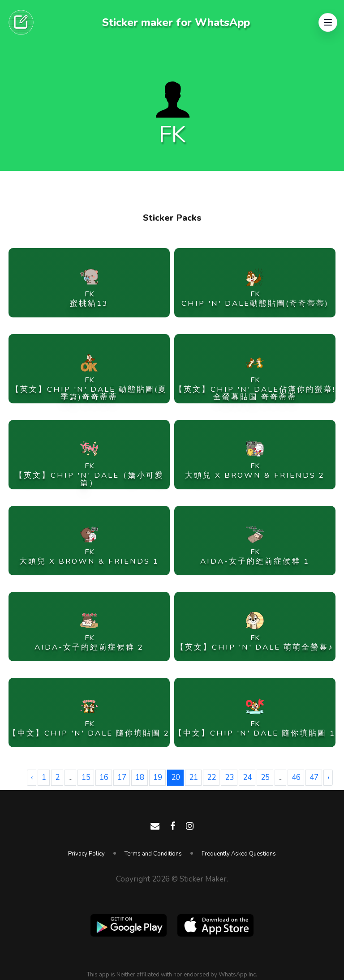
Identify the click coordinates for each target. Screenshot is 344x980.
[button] (328, 22)
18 (140, 777)
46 (296, 777)
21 (193, 777)
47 (314, 777)
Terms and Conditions (153, 854)
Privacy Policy (86, 854)
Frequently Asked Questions (239, 854)
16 (104, 777)
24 (247, 777)
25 (265, 777)
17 (122, 777)
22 (211, 777)
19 (158, 777)
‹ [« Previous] (32, 777)
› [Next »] (328, 777)
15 (86, 777)
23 (229, 777)
